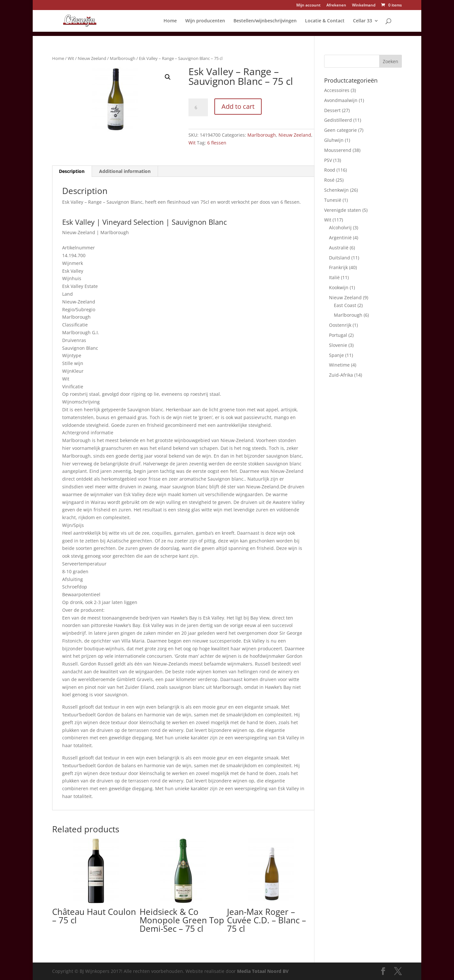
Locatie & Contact (325, 21)
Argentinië (340, 238)
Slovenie (338, 345)
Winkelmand (364, 6)
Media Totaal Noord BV (263, 971)
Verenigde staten (343, 210)
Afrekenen (336, 6)
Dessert (332, 110)
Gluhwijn (334, 140)
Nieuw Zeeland (92, 58)
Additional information (125, 171)
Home (170, 21)
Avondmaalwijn (341, 100)
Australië (339, 248)
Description (72, 171)
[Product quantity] (198, 108)
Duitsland (340, 258)
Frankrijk (338, 267)
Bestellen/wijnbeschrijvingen (265, 21)
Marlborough (123, 58)
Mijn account (308, 6)
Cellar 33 (363, 21)
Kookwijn (339, 287)
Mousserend (338, 150)
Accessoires (337, 90)
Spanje (336, 355)
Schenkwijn (336, 190)
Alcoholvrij (340, 228)
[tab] (72, 171)
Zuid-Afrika (341, 375)
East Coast (345, 305)
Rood (330, 170)
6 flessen (217, 143)
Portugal (338, 335)
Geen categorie (340, 130)
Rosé (329, 180)
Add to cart (238, 106)
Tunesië (333, 200)
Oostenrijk (340, 325)
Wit (71, 58)
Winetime (339, 365)
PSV (328, 160)
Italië (334, 277)
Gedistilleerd (338, 120)
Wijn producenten (205, 21)
